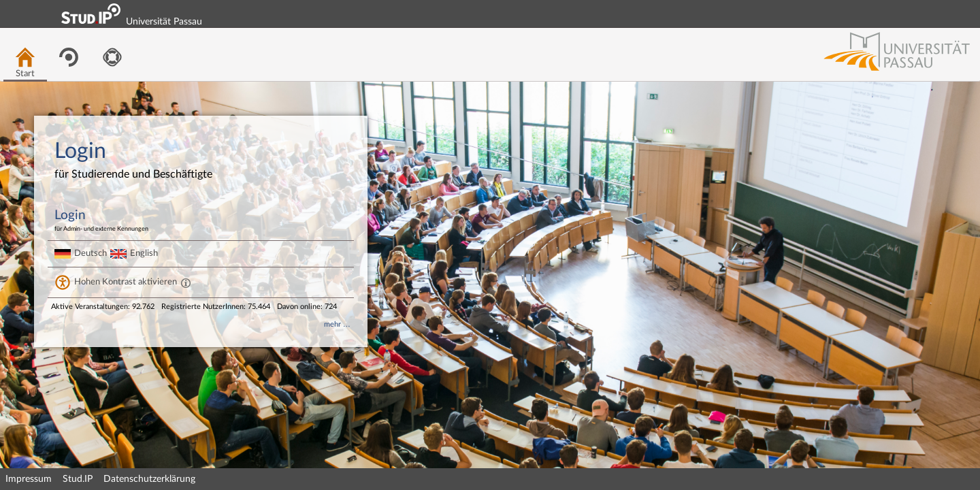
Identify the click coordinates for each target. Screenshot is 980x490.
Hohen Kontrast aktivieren (126, 282)
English (144, 253)
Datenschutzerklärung (149, 479)
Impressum (29, 479)
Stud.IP (78, 479)
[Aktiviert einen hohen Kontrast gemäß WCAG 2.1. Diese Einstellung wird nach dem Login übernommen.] (186, 282)
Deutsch (91, 253)
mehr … (337, 324)
